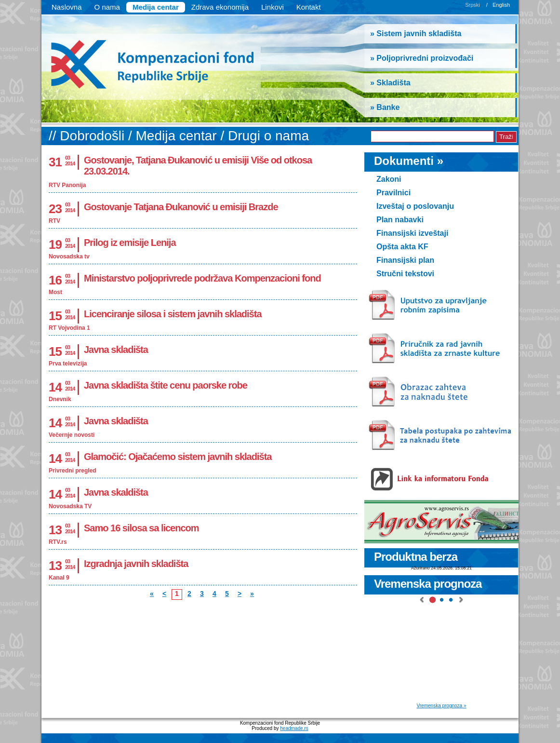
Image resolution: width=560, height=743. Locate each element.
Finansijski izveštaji (412, 233)
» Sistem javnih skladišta (416, 34)
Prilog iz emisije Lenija (130, 243)
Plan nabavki (400, 220)
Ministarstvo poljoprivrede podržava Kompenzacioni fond (202, 278)
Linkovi (273, 7)
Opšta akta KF (402, 247)
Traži (506, 137)
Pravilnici (393, 193)
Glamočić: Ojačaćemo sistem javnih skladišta (178, 457)
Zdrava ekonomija (220, 7)
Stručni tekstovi (405, 274)
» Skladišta (390, 83)
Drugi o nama (268, 136)
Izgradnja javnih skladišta (136, 564)
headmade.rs (294, 728)
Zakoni (389, 179)
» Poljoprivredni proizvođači (422, 58)
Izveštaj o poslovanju (415, 206)
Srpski (473, 5)
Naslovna (67, 7)
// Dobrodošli (88, 136)
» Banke (385, 107)
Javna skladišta (116, 350)
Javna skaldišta (116, 492)
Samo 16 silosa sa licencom (141, 528)
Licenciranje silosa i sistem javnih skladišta (173, 314)
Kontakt (309, 7)
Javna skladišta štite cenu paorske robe (166, 385)
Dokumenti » (409, 161)
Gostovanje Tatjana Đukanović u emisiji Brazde (181, 207)
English (501, 5)
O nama (107, 7)
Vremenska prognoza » (441, 706)
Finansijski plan (405, 260)
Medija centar (156, 7)
